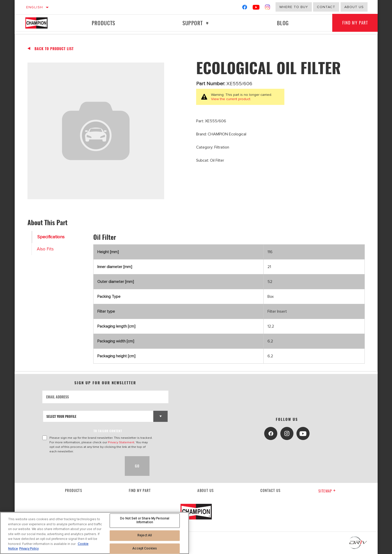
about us (354, 7)
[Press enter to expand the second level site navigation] (207, 23)
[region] (95, 533)
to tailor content (108, 431)
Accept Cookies (145, 548)
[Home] (41, 23)
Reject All (145, 535)
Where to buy (294, 7)
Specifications (51, 237)
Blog (283, 23)
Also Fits (45, 249)
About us (206, 490)
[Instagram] (268, 8)
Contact (326, 7)
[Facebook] (245, 8)
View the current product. (231, 99)
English (35, 7)
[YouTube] (256, 8)
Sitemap (327, 491)
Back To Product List (54, 49)
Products (104, 23)
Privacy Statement (121, 442)
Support (193, 23)
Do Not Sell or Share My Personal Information (145, 520)
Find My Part (355, 23)
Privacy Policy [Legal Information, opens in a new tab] (29, 549)
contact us (270, 490)
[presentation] (81, 466)
